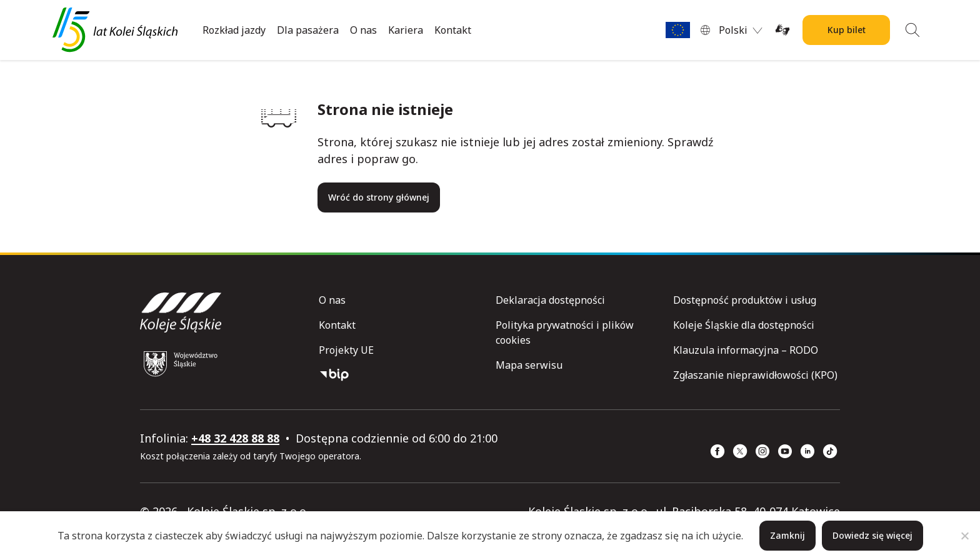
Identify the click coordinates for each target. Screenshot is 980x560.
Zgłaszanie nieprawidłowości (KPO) (755, 375)
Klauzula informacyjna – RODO (746, 350)
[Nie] (964, 536)
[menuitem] (741, 30)
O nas (363, 30)
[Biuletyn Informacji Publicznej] (402, 375)
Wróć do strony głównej (379, 197)
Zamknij (787, 535)
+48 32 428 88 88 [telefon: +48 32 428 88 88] (235, 438)
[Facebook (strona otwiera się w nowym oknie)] (717, 451)
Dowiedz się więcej (872, 535)
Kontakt (453, 30)
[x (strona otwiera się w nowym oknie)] (740, 451)
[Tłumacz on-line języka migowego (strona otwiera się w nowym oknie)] (782, 30)
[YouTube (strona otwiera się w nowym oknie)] (785, 451)
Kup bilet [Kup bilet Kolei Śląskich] (847, 30)
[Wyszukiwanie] (912, 30)
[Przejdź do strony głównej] (115, 30)
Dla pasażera (308, 30)
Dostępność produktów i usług (745, 300)
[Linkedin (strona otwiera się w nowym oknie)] (807, 451)
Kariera (406, 30)
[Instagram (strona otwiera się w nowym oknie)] (762, 451)
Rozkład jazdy (234, 30)
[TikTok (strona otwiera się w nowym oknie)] (830, 451)
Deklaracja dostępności (550, 300)
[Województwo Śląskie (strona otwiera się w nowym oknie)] (181, 364)
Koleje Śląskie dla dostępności (744, 325)
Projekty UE (346, 350)
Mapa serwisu (529, 365)
